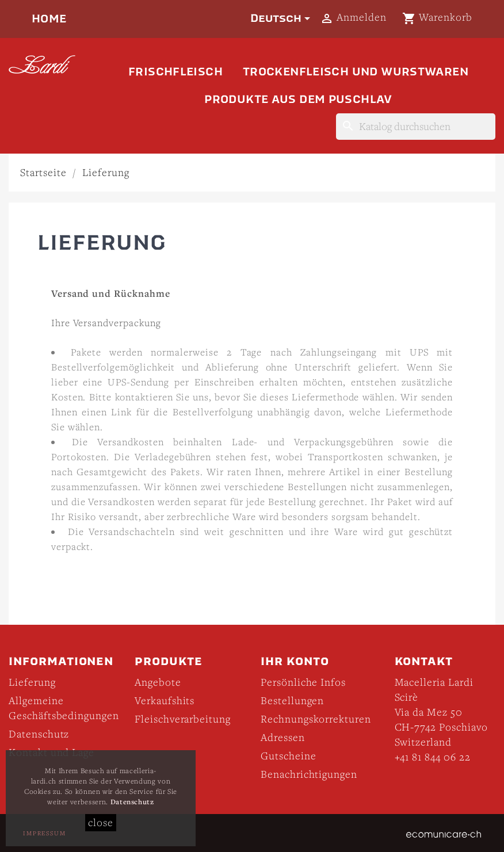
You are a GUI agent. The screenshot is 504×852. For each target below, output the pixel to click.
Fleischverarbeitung (183, 719)
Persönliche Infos (303, 682)
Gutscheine (289, 756)
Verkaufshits (165, 700)
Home (49, 19)
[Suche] (416, 127)
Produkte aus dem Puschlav (298, 99)
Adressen (283, 737)
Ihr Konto (295, 661)
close (101, 822)
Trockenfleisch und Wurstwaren (356, 72)
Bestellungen (292, 700)
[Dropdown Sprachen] (282, 18)
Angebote (158, 682)
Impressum (45, 833)
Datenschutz (39, 734)
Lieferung (32, 682)
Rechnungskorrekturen (316, 719)
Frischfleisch (175, 72)
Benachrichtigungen (309, 774)
